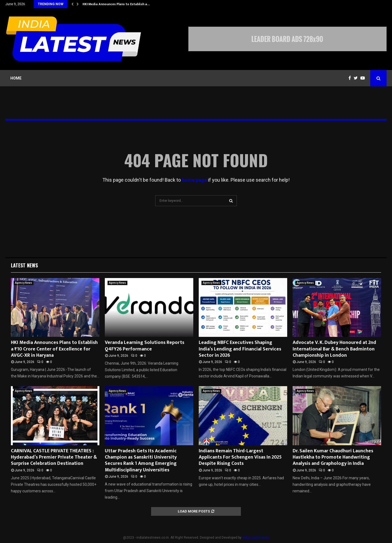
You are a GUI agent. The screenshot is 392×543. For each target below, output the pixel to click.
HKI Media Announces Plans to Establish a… (116, 4)
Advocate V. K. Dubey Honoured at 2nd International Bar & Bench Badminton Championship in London (334, 349)
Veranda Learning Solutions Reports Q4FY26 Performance (145, 346)
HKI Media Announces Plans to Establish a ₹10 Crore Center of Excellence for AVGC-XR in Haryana (54, 349)
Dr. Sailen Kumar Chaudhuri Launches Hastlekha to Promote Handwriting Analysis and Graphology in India (333, 457)
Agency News (24, 283)
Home (16, 78)
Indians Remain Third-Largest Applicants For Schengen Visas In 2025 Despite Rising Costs (240, 457)
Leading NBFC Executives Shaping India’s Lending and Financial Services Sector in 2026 (240, 349)
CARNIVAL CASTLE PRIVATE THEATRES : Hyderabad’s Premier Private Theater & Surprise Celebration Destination (54, 457)
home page (194, 180)
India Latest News (256, 538)
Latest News (24, 265)
